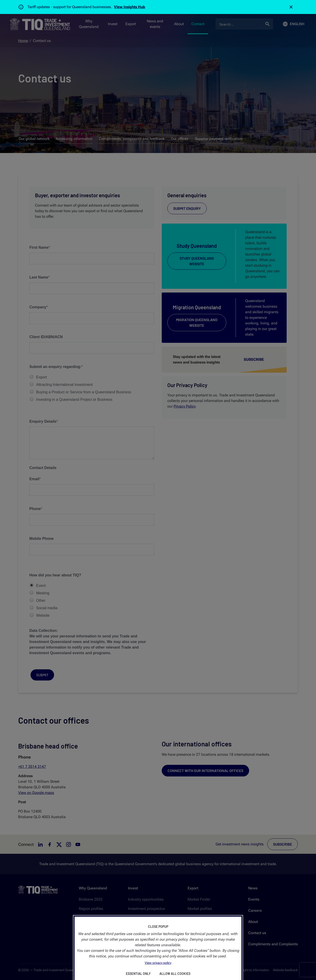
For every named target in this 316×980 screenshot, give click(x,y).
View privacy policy (158, 963)
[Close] (291, 7)
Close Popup (158, 927)
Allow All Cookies (175, 974)
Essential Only (138, 974)
